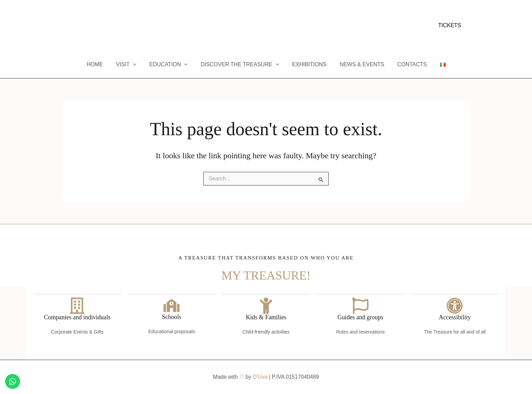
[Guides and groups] (360, 305)
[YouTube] (86, 26)
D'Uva (260, 377)
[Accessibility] (455, 305)
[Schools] (172, 305)
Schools (172, 317)
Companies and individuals (77, 317)
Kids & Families (266, 317)
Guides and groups (360, 317)
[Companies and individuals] (77, 305)
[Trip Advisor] (96, 26)
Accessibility (455, 317)
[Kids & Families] (266, 305)
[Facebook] (65, 26)
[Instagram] (76, 26)
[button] (450, 25)
